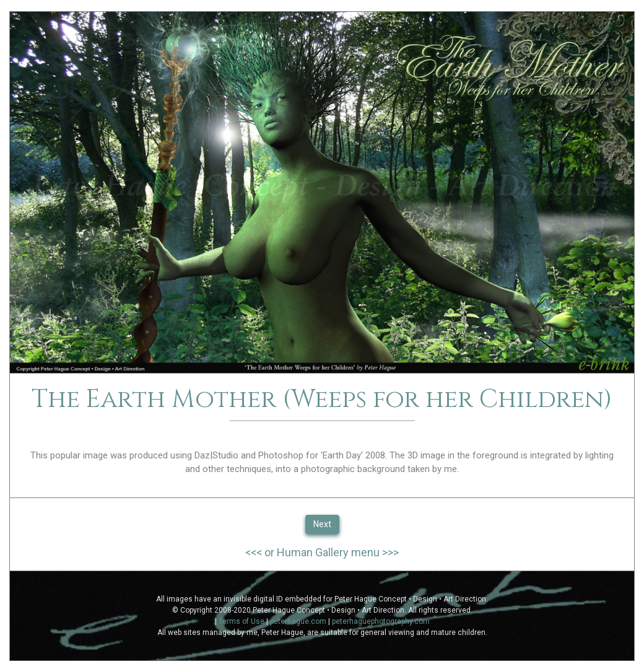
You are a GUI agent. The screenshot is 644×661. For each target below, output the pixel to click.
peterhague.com (298, 621)
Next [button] (322, 524)
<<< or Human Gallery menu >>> (322, 552)
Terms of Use (241, 621)
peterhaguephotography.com (381, 621)
